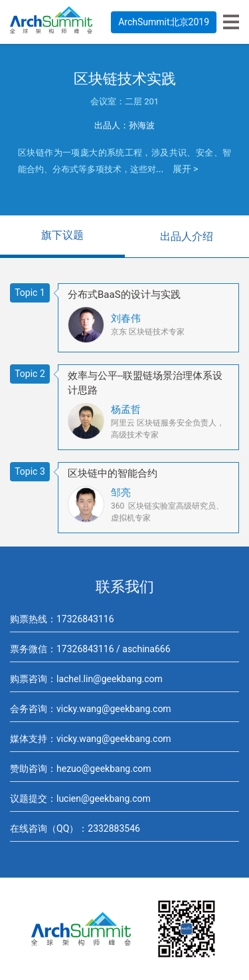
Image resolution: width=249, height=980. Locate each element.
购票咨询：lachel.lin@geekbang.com (86, 679)
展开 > (186, 169)
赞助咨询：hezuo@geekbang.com (81, 769)
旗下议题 (62, 235)
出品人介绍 (187, 236)
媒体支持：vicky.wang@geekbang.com (91, 739)
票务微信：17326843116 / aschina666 (90, 649)
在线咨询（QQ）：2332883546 (75, 828)
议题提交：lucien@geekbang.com (80, 798)
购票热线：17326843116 (62, 619)
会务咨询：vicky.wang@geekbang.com (91, 709)
